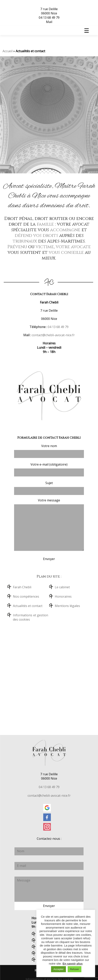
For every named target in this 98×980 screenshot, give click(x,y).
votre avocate (73, 247)
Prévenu (17, 247)
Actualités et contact (28, 606)
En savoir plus (73, 964)
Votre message (49, 524)
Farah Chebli (22, 587)
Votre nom (49, 451)
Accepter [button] (58, 969)
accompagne (65, 230)
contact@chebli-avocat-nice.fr (53, 335)
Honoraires (63, 596)
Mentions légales (67, 606)
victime (45, 247)
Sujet (49, 488)
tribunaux (25, 241)
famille (45, 224)
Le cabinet (62, 587)
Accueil (8, 51)
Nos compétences (26, 596)
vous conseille (66, 253)
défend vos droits (36, 236)
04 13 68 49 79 (49, 18)
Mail (49, 22)
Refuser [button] (75, 969)
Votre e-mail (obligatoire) (49, 469)
